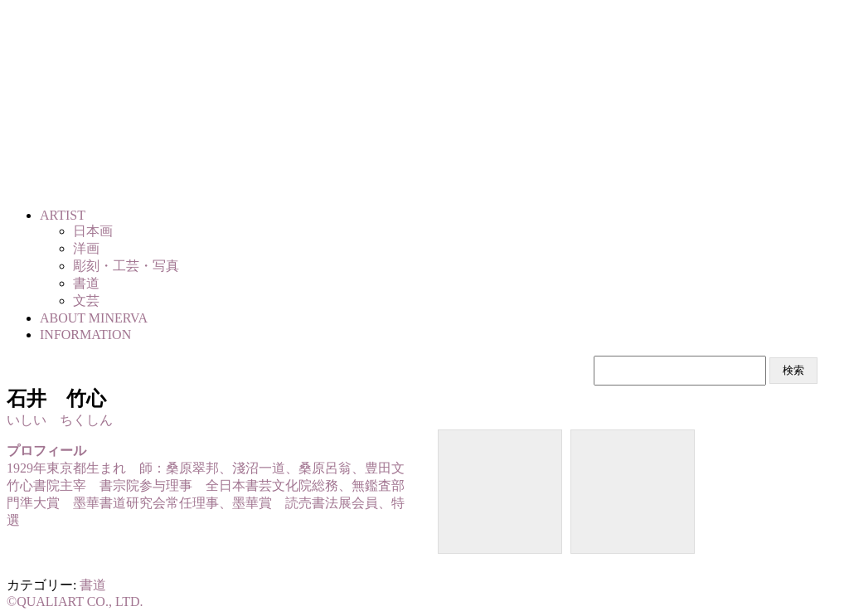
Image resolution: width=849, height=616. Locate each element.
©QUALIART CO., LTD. (75, 601)
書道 (93, 585)
